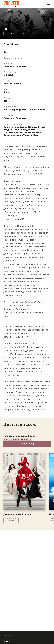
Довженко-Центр (37, 410)
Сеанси (7, 641)
